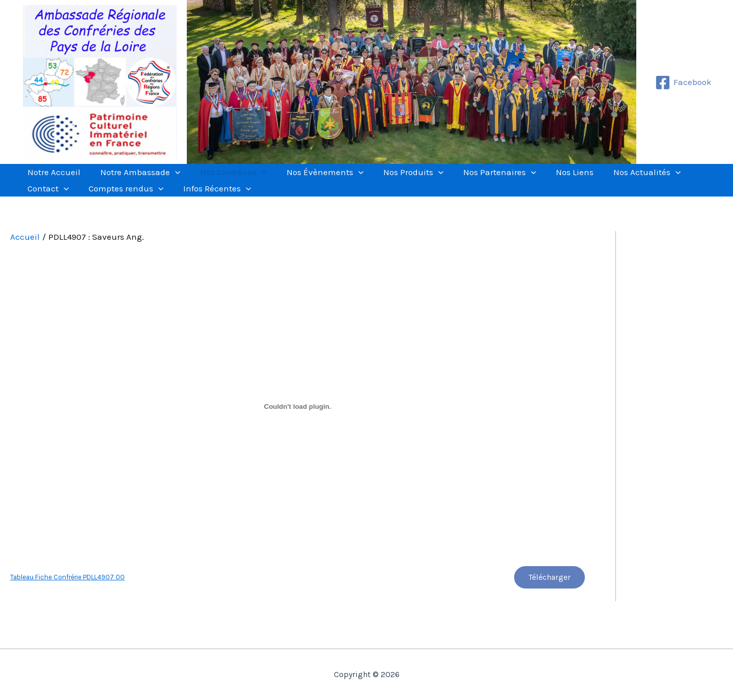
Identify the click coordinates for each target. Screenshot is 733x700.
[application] (165, 178)
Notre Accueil (51, 178)
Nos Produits (384, 178)
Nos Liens (532, 178)
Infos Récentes (146, 207)
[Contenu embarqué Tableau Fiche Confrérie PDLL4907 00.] (298, 431)
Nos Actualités (598, 178)
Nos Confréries (217, 178)
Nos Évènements (302, 178)
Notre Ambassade (131, 178)
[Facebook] (683, 82)
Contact (666, 178)
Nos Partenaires (464, 178)
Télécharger (548, 602)
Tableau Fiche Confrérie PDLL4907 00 (67, 601)
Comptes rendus (62, 207)
